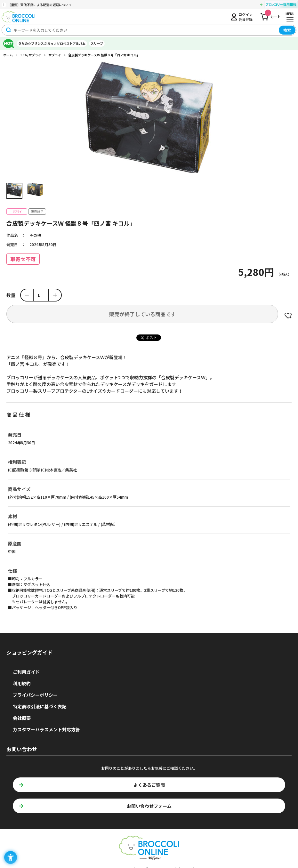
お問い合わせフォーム (149, 806)
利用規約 (22, 683)
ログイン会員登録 (246, 17)
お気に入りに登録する (288, 316)
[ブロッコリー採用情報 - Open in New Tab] (281, 5)
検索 (287, 30)
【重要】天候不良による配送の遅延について (40, 5)
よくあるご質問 (149, 785)
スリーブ (97, 43)
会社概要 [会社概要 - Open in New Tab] (22, 718)
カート (273, 15)
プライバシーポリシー (35, 695)
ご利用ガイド (26, 672)
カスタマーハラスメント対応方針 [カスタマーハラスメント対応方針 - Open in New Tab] (46, 729)
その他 (35, 235)
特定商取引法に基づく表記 (40, 706)
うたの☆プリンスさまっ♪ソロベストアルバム (52, 43)
